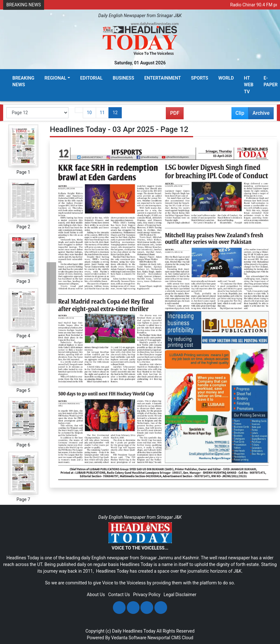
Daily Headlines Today (134, 631)
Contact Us (119, 595)
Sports (199, 78)
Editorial (91, 78)
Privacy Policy (147, 595)
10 (89, 113)
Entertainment (163, 78)
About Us (96, 595)
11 (102, 113)
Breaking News (23, 82)
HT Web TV (249, 85)
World (226, 78)
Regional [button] (55, 78)
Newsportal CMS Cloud (170, 638)
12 (115, 113)
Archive (259, 114)
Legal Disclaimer (180, 595)
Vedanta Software (129, 638)
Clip (240, 113)
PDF (175, 113)
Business (124, 78)
